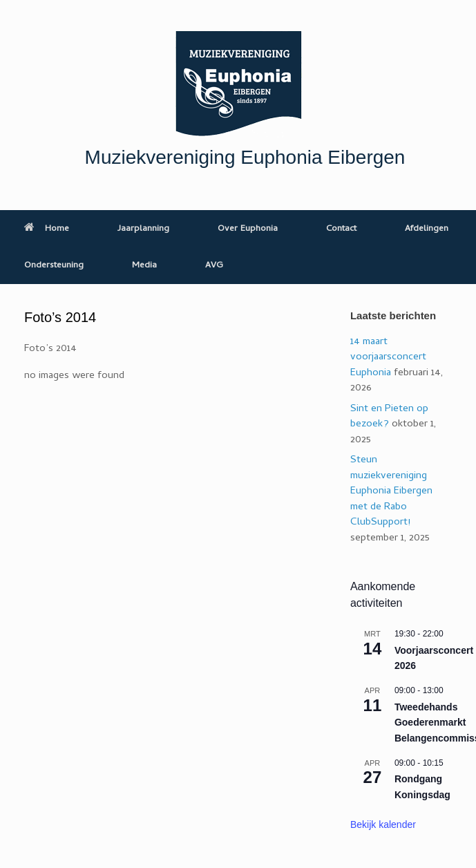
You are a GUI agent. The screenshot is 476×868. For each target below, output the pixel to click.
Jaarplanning (143, 229)
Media (144, 266)
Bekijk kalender (383, 824)
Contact (341, 229)
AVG (214, 266)
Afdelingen (427, 229)
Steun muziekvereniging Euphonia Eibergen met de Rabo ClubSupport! (391, 491)
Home (47, 229)
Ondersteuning (54, 266)
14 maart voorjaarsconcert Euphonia (388, 358)
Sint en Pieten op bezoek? (389, 417)
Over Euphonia (248, 229)
